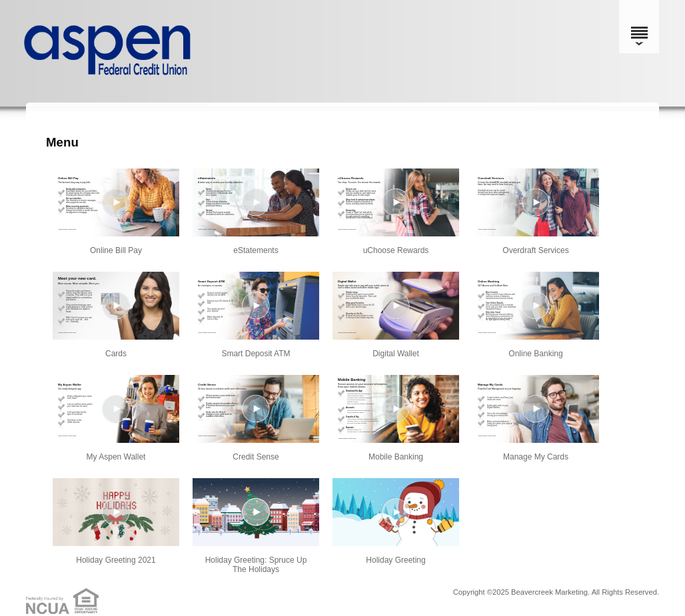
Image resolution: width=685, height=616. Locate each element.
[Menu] (639, 27)
